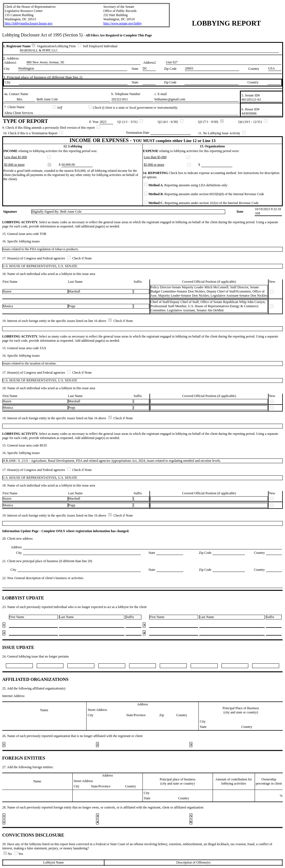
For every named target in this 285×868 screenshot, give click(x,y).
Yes (19, 854)
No (8, 854)
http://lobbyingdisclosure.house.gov (29, 23)
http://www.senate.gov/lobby (123, 23)
